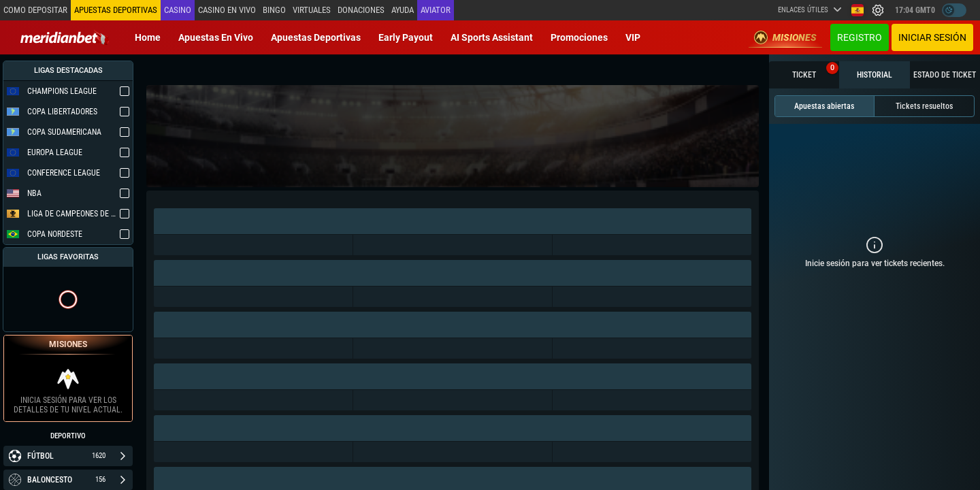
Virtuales (312, 10)
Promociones (579, 37)
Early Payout (406, 37)
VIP (633, 37)
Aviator (436, 10)
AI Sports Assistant (492, 37)
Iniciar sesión (932, 37)
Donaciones (361, 10)
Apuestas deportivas (316, 37)
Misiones (785, 37)
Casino (178, 10)
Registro (860, 37)
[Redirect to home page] (65, 37)
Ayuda (403, 10)
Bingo (274, 10)
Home (148, 37)
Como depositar (35, 10)
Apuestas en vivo (216, 37)
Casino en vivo (227, 10)
